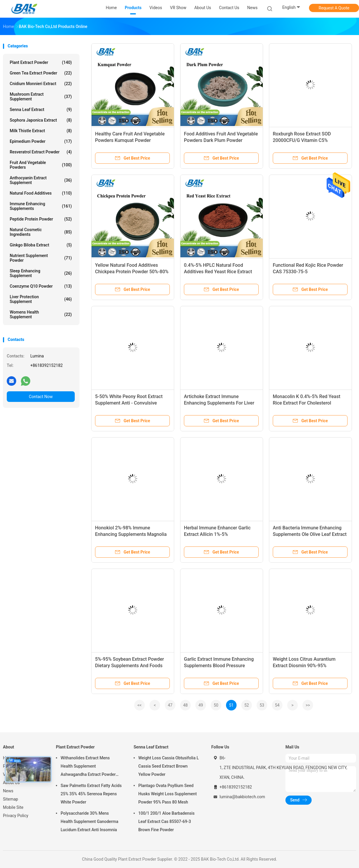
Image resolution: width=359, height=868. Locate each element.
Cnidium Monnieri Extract (41, 84)
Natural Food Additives (41, 193)
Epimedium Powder (41, 141)
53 (262, 705)
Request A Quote (334, 8)
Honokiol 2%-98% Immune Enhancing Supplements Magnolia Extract (131, 534)
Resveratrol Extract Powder (41, 152)
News (8, 791)
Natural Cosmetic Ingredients (41, 232)
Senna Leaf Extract (41, 110)
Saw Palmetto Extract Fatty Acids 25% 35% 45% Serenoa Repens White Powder (91, 794)
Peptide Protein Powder (41, 219)
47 (170, 705)
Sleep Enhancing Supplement (41, 273)
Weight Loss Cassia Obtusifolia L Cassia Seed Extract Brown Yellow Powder (168, 766)
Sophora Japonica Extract (41, 120)
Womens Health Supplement (41, 314)
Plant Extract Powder (41, 62)
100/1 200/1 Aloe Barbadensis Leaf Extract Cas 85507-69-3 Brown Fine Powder (166, 821)
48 (185, 705)
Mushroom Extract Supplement (41, 97)
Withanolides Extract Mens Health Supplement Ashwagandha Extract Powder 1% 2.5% (88, 767)
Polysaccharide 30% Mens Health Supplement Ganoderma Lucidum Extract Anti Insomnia (89, 821)
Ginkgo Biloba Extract (41, 245)
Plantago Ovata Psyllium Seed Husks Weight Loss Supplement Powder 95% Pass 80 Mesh (168, 794)
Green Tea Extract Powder (41, 73)
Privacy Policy (16, 816)
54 (277, 705)
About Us (11, 783)
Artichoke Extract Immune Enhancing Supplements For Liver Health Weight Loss (219, 403)
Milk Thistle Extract (41, 131)
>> (308, 705)
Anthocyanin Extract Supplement (41, 180)
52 (247, 705)
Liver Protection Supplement (41, 299)
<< (139, 705)
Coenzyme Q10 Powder (41, 286)
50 (216, 705)
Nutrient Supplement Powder (41, 258)
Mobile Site (13, 807)
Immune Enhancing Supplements (41, 206)
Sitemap (10, 799)
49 (201, 705)
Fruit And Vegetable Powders (41, 165)
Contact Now (41, 397)
